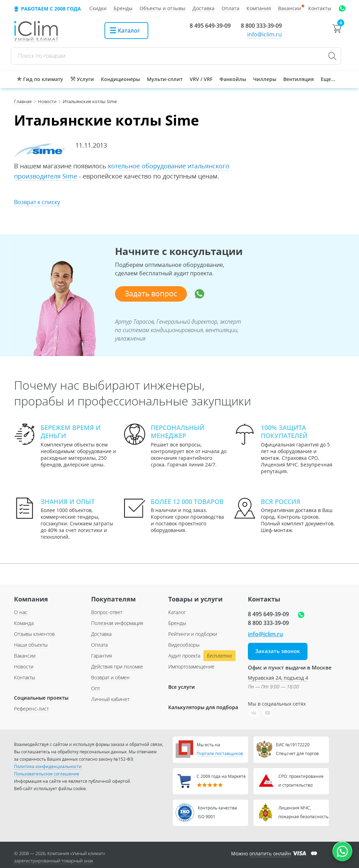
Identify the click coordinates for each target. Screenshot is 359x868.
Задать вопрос (151, 294)
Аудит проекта (201, 656)
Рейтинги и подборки (193, 634)
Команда (24, 623)
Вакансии (25, 656)
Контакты (25, 677)
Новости (24, 667)
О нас (21, 612)
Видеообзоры (184, 645)
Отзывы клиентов (34, 634)
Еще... (328, 79)
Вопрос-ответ (107, 612)
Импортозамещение (191, 667)
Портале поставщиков (220, 753)
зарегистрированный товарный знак (54, 861)
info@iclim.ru (265, 34)
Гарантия (101, 656)
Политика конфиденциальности (48, 766)
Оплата (99, 645)
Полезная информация (117, 623)
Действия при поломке (117, 667)
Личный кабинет (110, 699)
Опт (96, 688)
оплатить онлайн (270, 853)
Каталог (177, 612)
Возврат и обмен (110, 677)
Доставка (101, 634)
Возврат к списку (37, 202)
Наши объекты (31, 645)
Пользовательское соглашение (47, 774)
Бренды (177, 623)
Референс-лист (31, 709)
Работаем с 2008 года (51, 9)
